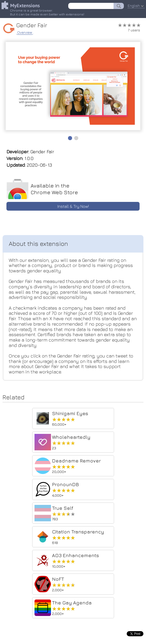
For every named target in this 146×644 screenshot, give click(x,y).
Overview (25, 32)
